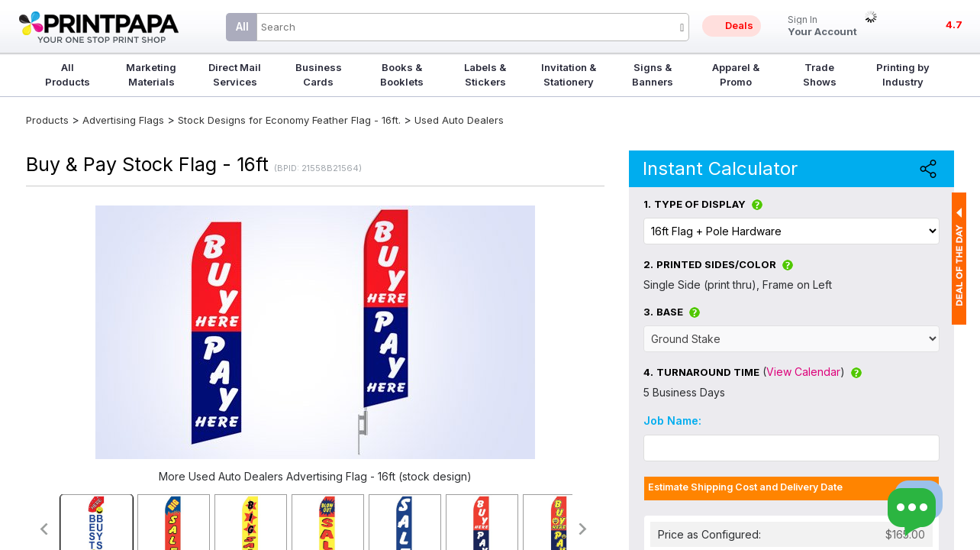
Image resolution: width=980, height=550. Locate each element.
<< (43, 529)
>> (583, 529)
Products (47, 120)
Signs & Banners (653, 74)
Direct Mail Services (235, 74)
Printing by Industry (903, 74)
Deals (739, 25)
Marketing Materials (151, 74)
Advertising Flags (123, 120)
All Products (68, 74)
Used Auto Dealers (459, 120)
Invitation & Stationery (569, 74)
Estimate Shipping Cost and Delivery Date (745, 487)
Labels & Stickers (485, 74)
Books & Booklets (402, 74)
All (242, 26)
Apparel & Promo (736, 74)
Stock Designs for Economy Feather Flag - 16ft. (289, 120)
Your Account (822, 26)
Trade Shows (820, 74)
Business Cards (319, 74)
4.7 (954, 24)
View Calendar (803, 372)
